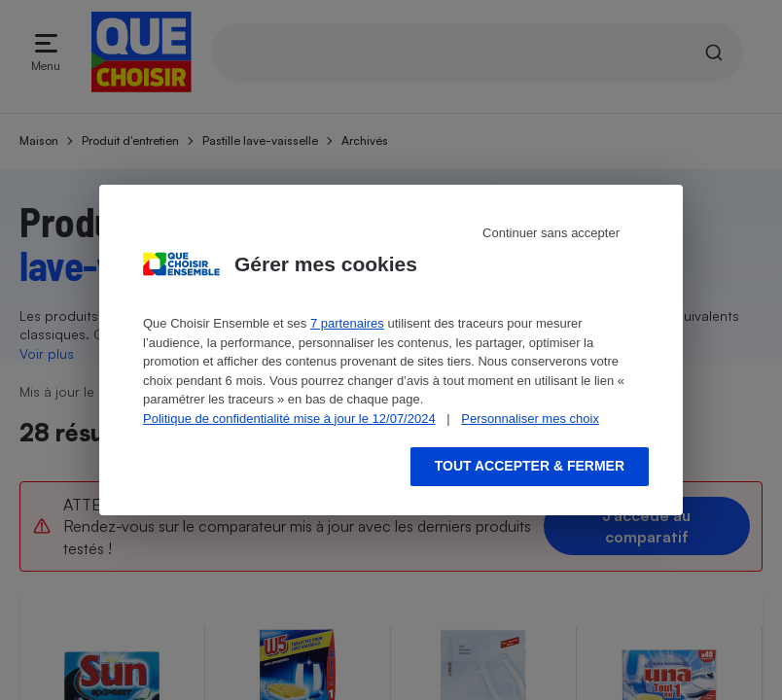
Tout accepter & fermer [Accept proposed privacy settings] (530, 466)
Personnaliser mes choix (530, 419)
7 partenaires (347, 323)
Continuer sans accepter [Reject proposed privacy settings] (551, 233)
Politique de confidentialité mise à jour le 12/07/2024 (289, 419)
